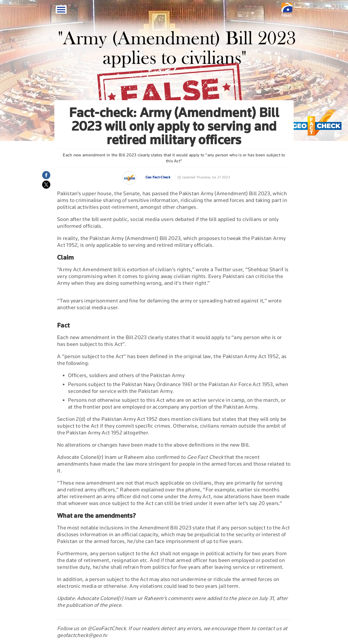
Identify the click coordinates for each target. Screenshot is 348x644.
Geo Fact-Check (158, 177)
